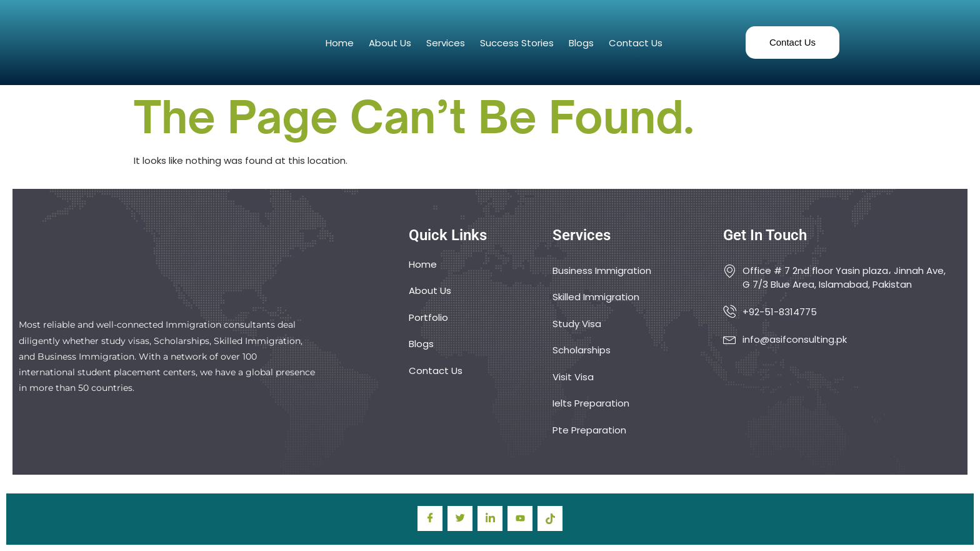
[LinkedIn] (490, 518)
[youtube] (520, 518)
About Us (390, 43)
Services (446, 43)
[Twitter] (460, 518)
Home (340, 43)
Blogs (581, 43)
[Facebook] (430, 518)
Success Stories (517, 43)
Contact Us (636, 43)
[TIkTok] (550, 518)
